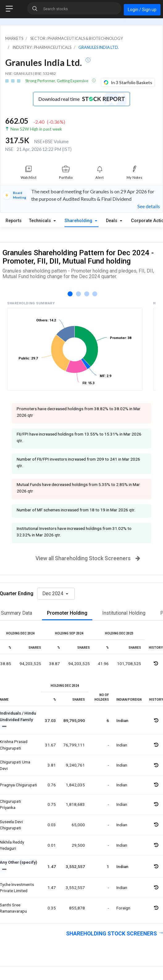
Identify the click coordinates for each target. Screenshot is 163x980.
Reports (14, 221)
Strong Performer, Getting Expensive (57, 81)
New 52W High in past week (36, 129)
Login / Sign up (142, 10)
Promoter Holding (67, 613)
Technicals (41, 221)
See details (149, 206)
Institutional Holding (124, 613)
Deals (112, 221)
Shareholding (79, 221)
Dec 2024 (53, 593)
